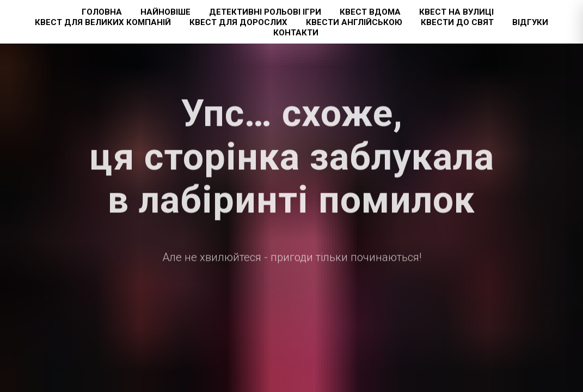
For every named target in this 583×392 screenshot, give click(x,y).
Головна (102, 12)
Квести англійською (354, 22)
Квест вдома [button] (370, 12)
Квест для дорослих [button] (238, 22)
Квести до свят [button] (457, 22)
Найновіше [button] (165, 12)
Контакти (296, 33)
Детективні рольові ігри (265, 12)
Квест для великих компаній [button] (103, 22)
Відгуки (530, 22)
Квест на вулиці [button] (456, 12)
